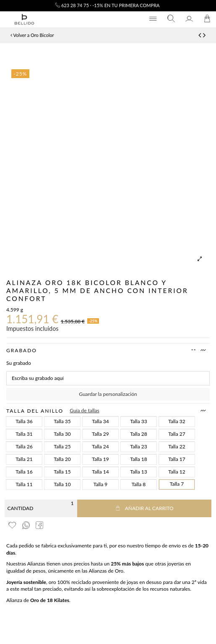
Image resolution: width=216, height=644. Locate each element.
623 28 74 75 (72, 5)
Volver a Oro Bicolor (32, 35)
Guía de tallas (85, 410)
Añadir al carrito (144, 508)
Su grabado (19, 363)
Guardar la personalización (108, 394)
